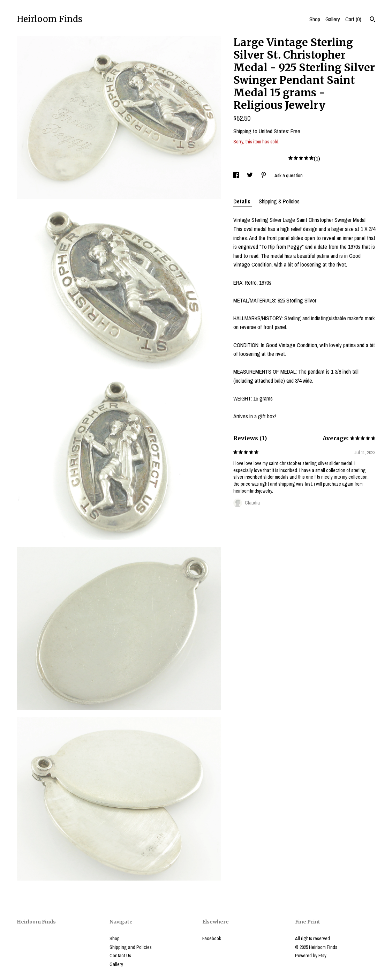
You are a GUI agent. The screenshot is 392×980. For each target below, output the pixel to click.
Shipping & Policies (279, 201)
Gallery (333, 19)
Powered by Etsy (311, 956)
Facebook (212, 938)
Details (243, 201)
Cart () (353, 19)
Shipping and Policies (131, 947)
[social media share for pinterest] (264, 175)
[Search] (373, 20)
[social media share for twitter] (250, 175)
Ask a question (289, 175)
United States (273, 131)
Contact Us (120, 956)
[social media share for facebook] (237, 175)
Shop (315, 19)
